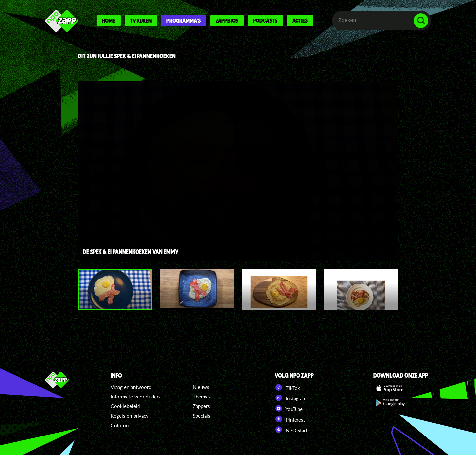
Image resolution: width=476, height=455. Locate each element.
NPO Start (291, 430)
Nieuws (201, 387)
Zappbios (227, 20)
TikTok (287, 387)
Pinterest (290, 419)
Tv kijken (141, 20)
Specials (201, 416)
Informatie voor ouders (136, 397)
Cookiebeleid (125, 406)
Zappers (201, 406)
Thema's (202, 397)
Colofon (120, 425)
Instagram (291, 398)
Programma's (184, 20)
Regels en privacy (130, 416)
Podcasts (265, 20)
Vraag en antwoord (131, 387)
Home (109, 20)
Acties (300, 20)
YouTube (289, 408)
